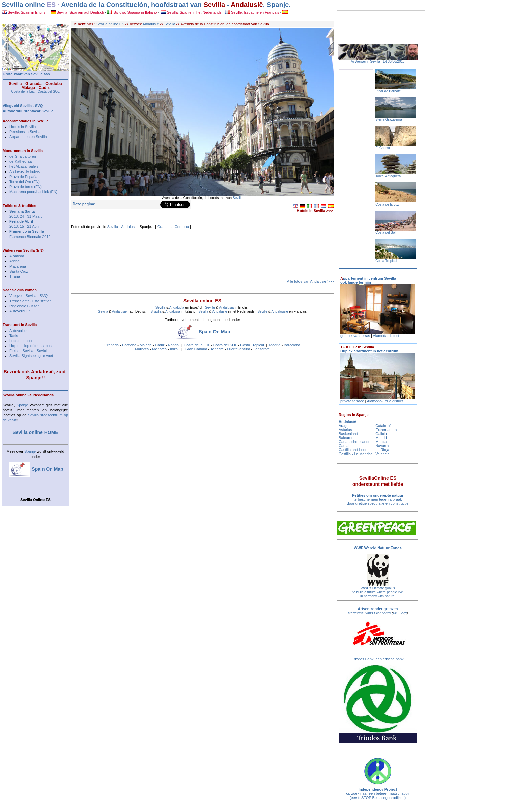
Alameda (17, 256)
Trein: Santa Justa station (30, 301)
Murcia (381, 442)
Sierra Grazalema (389, 119)
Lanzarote (262, 349)
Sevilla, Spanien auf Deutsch (78, 12)
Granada (164, 227)
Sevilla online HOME (35, 432)
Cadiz (160, 345)
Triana (15, 276)
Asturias (345, 430)
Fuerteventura (238, 349)
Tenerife (217, 349)
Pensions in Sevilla (25, 132)
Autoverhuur (20, 311)
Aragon (345, 426)
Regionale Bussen (24, 306)
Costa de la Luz (197, 345)
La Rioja (382, 450)
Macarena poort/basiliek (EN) (33, 192)
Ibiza (174, 349)
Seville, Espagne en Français (252, 12)
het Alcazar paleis (24, 166)
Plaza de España (23, 177)
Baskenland (348, 434)
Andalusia (226, 307)
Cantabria (347, 446)
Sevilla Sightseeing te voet (31, 356)
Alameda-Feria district (385, 401)
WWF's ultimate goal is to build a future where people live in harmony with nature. (378, 592)
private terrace (353, 401)
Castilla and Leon (353, 450)
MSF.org (400, 613)
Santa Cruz (19, 271)
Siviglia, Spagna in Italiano (132, 12)
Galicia (381, 434)
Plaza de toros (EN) (26, 187)
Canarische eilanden (355, 442)
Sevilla (214, 5)
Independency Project (378, 789)
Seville (210, 307)
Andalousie (280, 311)
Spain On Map (214, 332)
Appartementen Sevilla (28, 137)
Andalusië (247, 5)
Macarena (18, 266)
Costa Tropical (252, 345)
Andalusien (120, 311)
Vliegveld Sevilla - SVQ (28, 296)
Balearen (346, 438)
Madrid (275, 345)
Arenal (15, 261)
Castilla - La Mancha (355, 454)
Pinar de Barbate (388, 91)
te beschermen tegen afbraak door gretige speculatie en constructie (378, 499)
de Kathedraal (21, 161)
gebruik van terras (355, 336)
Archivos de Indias (25, 171)
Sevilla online (23, 5)
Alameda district (386, 336)
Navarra (382, 446)
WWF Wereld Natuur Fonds (378, 548)
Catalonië (383, 426)
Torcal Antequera (388, 176)
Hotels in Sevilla (23, 127)
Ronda (173, 345)
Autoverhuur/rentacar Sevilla (28, 111)
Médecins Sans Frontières (369, 613)
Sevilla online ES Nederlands (28, 395)
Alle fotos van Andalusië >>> (310, 281)
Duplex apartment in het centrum (369, 349)
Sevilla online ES (110, 24)
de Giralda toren (23, 156)
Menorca (159, 349)
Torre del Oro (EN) (25, 182)
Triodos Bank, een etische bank (378, 659)
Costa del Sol (385, 233)
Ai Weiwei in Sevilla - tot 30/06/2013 (378, 61)
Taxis (14, 336)
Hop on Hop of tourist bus (31, 346)
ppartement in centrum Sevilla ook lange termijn (368, 280)
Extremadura (386, 430)
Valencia (382, 454)
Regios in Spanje (354, 415)
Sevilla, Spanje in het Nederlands (191, 12)
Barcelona (292, 345)
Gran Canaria (196, 349)
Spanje (22, 405)
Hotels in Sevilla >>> (315, 211)
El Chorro (382, 148)
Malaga (146, 345)
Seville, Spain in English (25, 12)
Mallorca (142, 349)
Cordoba (182, 227)
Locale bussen (21, 341)
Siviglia (156, 311)
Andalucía (177, 307)
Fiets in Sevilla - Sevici (28, 351)
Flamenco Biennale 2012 (30, 237)
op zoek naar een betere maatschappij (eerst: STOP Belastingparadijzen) (378, 795)
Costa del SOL (225, 345)
